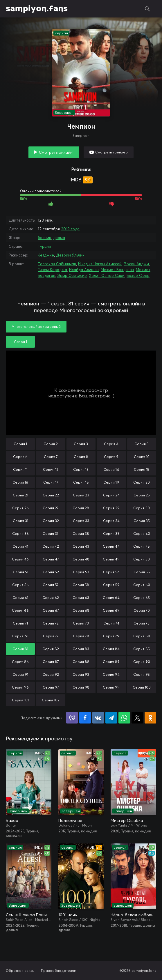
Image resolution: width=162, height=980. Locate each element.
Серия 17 (51, 482)
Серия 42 (51, 546)
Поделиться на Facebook (85, 718)
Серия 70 (142, 610)
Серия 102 (51, 700)
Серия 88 (81, 662)
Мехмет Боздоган (117, 270)
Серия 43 (81, 546)
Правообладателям (59, 971)
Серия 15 (142, 469)
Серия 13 (81, 469)
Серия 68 (81, 610)
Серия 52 (51, 572)
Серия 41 (20, 546)
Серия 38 (81, 534)
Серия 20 (142, 482)
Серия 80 (142, 636)
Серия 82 (51, 649)
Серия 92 (51, 674)
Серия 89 (111, 662)
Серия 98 (81, 687)
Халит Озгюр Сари (107, 275)
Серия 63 (81, 598)
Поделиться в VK (98, 718)
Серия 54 (111, 572)
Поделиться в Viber (72, 718)
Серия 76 (20, 636)
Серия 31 (20, 521)
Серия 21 (20, 495)
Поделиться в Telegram (111, 718)
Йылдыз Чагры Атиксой (100, 264)
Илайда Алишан (84, 270)
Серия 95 (142, 674)
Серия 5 (142, 444)
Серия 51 (20, 572)
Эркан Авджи (136, 264)
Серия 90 (142, 662)
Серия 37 (51, 534)
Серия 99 (111, 687)
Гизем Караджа (52, 270)
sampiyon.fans (37, 9)
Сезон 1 (20, 342)
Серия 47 (51, 559)
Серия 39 (111, 534)
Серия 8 (81, 457)
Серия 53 (81, 572)
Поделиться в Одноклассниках (150, 718)
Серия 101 (20, 700)
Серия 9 (111, 457)
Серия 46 (20, 559)
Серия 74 (111, 623)
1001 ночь (67, 915)
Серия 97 (51, 687)
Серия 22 (51, 495)
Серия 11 (20, 469)
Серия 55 (142, 572)
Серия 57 (51, 585)
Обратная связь (20, 971)
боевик (44, 238)
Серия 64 (111, 598)
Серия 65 (142, 598)
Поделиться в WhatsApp (124, 718)
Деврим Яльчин (70, 255)
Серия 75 (142, 623)
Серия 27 (51, 508)
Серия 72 (51, 623)
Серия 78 (81, 636)
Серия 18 (81, 482)
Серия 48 (81, 559)
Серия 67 (51, 610)
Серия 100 (142, 687)
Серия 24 (111, 495)
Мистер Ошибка (127, 820)
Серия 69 (111, 610)
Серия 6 (20, 457)
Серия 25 (142, 495)
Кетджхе (46, 255)
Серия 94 (111, 674)
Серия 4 (111, 444)
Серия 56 (20, 585)
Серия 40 (142, 534)
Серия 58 (81, 585)
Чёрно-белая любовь (132, 915)
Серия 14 (111, 469)
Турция (44, 246)
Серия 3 (81, 444)
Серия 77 (51, 636)
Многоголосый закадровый (36, 327)
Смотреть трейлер (111, 152)
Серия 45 (142, 546)
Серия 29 (111, 508)
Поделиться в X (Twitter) (137, 718)
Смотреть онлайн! (56, 152)
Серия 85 (142, 649)
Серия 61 (20, 598)
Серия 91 (20, 674)
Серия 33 (81, 521)
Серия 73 (81, 623)
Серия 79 (111, 636)
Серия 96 (20, 687)
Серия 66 (20, 610)
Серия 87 (51, 662)
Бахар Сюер (138, 275)
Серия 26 (20, 508)
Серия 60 (142, 585)
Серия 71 (20, 623)
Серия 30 (142, 508)
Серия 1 (20, 444)
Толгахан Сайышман (57, 264)
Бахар (12, 820)
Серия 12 (51, 469)
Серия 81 (20, 649)
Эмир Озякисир (72, 275)
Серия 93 (81, 674)
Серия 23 (81, 495)
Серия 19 (111, 482)
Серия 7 (51, 457)
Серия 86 (20, 662)
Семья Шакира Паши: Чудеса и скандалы (29, 915)
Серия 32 (51, 521)
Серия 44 (111, 546)
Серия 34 (111, 521)
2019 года (70, 229)
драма (59, 238)
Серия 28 (81, 508)
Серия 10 (142, 457)
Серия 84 (111, 649)
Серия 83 (81, 649)
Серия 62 (51, 598)
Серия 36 (20, 534)
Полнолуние (70, 820)
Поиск (147, 9)
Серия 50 (142, 559)
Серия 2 (51, 444)
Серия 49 (111, 559)
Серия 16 (20, 482)
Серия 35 (142, 521)
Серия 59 (111, 585)
